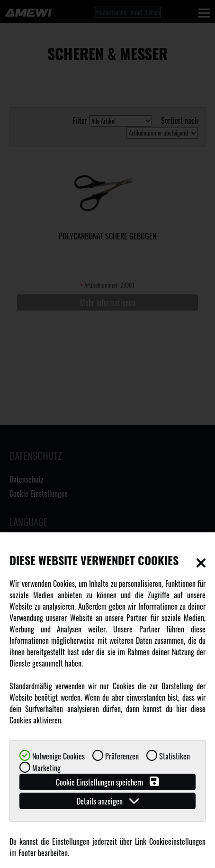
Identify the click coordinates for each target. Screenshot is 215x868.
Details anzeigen (108, 801)
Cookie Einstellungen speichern (107, 782)
